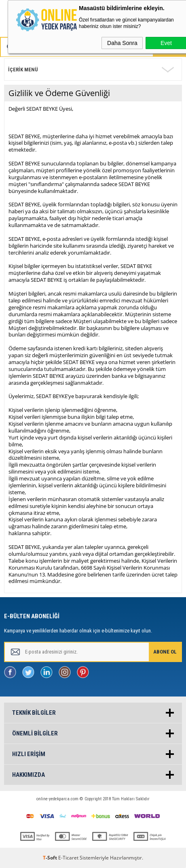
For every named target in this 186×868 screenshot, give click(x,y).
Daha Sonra (122, 43)
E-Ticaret (68, 858)
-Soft (51, 858)
